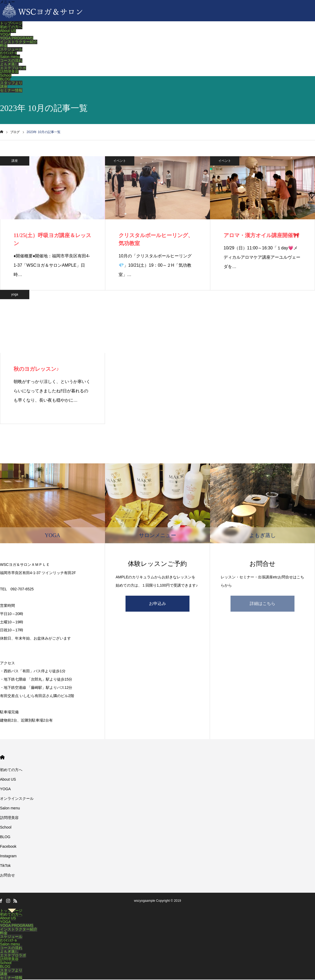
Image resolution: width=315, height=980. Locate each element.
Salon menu (10, 57)
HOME (2, 757)
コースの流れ (11, 60)
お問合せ (7, 875)
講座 (4, 87)
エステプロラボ (13, 68)
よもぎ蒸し (9, 64)
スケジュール (11, 49)
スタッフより (11, 83)
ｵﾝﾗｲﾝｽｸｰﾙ (8, 53)
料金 (4, 46)
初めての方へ (11, 27)
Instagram (8, 856)
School (6, 75)
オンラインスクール (17, 798)
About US (8, 31)
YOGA (5, 34)
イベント (120, 161)
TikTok (5, 866)
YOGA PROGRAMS (17, 38)
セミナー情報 (11, 90)
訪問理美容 (9, 72)
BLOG (5, 79)
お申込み (157, 604)
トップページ (11, 23)
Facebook (8, 846)
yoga (15, 294)
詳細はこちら (262, 604)
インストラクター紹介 (19, 42)
